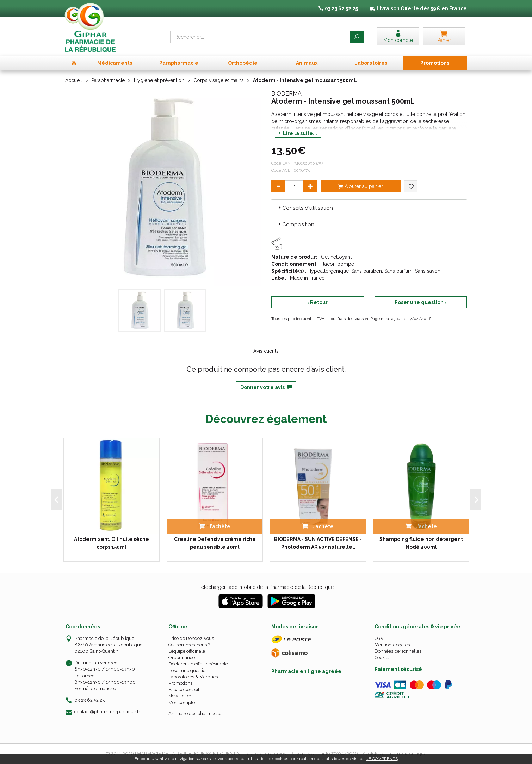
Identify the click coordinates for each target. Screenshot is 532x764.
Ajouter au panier (361, 186)
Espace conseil (184, 689)
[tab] (369, 208)
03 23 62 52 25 (89, 700)
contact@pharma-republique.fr (107, 712)
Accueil (74, 80)
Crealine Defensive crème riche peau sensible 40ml (215, 543)
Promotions (180, 683)
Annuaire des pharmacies (195, 713)
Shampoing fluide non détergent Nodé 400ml (421, 543)
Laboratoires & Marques (193, 677)
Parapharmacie (108, 80)
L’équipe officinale (187, 651)
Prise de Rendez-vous (191, 638)
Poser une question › (420, 302)
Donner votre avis (266, 387)
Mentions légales (392, 645)
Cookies (382, 657)
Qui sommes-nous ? (189, 645)
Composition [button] (296, 224)
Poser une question (188, 670)
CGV (379, 638)
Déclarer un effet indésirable (198, 664)
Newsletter (180, 696)
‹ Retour (317, 302)
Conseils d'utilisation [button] (305, 208)
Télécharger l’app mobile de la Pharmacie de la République (266, 587)
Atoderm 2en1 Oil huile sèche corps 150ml (112, 543)
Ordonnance (182, 657)
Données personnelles (398, 651)
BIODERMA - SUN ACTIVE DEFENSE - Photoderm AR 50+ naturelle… (318, 543)
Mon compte (182, 703)
